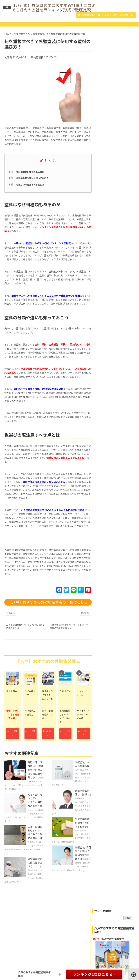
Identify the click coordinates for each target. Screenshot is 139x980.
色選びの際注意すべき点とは (30, 185)
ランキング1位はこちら (94, 974)
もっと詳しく (13, 738)
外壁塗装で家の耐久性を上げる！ (35, 869)
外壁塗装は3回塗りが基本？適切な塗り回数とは (83, 860)
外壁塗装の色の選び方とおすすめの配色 (82, 829)
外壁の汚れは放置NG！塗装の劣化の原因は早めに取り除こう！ (35, 775)
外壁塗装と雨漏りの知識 (82, 798)
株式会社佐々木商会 (114, 946)
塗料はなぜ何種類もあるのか (30, 172)
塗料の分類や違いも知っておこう (32, 178)
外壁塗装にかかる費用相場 (82, 769)
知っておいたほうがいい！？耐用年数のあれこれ (35, 806)
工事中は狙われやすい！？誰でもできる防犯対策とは (35, 838)
